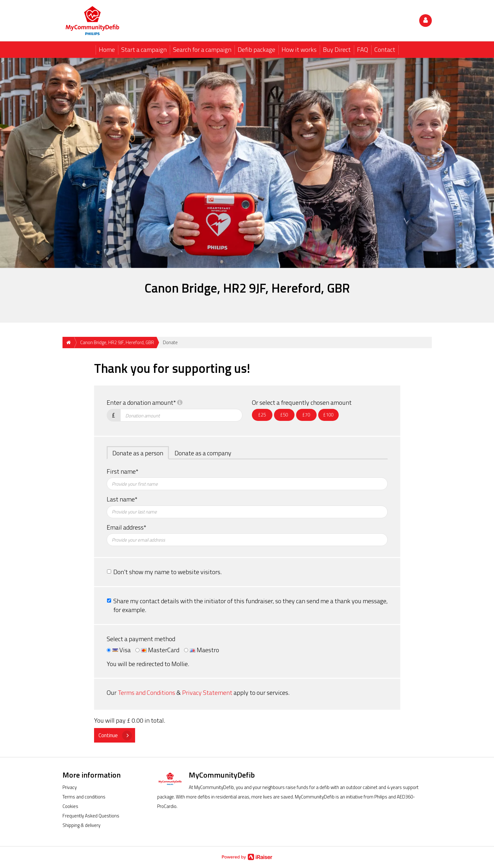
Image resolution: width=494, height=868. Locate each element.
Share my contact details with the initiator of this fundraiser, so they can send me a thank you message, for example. (250, 605)
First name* (122, 472)
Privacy (70, 787)
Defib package (256, 49)
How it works (299, 49)
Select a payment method (141, 639)
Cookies (70, 806)
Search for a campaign (202, 49)
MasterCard (157, 650)
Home (107, 49)
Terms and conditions (84, 797)
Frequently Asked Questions (91, 816)
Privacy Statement (207, 692)
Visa (119, 650)
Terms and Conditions (146, 692)
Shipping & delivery (81, 825)
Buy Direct (337, 49)
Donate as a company (203, 453)
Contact (385, 49)
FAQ (363, 49)
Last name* (122, 499)
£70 (306, 415)
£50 (284, 415)
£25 (262, 415)
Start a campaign (144, 49)
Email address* (126, 528)
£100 (328, 415)
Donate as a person (138, 453)
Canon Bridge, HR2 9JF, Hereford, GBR (117, 342)
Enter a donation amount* (145, 403)
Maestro (202, 650)
